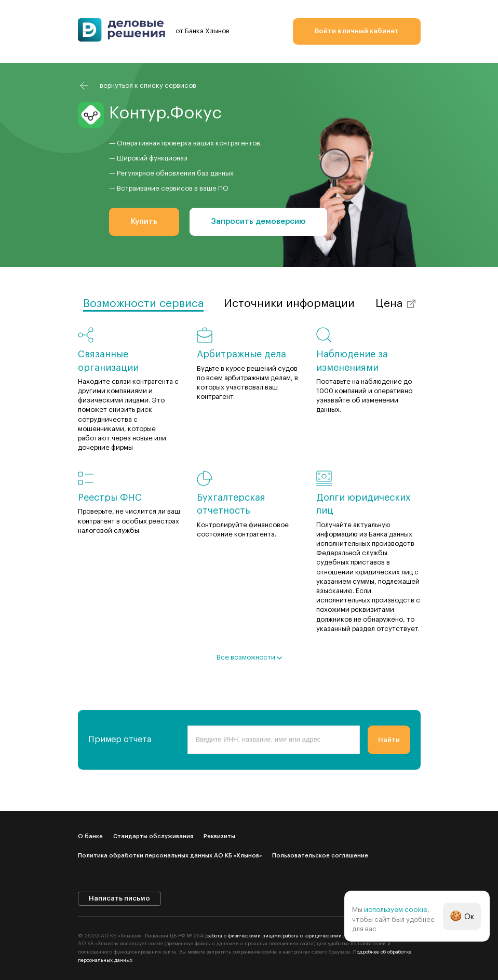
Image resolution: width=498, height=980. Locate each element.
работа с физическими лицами (244, 936)
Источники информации (289, 304)
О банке (90, 836)
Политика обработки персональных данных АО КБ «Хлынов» (170, 856)
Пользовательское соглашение (320, 856)
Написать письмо (119, 898)
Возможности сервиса (143, 304)
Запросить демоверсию (258, 221)
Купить (144, 221)
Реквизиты (219, 836)
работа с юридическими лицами (322, 936)
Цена (389, 304)
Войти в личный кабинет (357, 31)
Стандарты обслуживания (153, 836)
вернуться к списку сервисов (148, 85)
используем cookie (396, 910)
